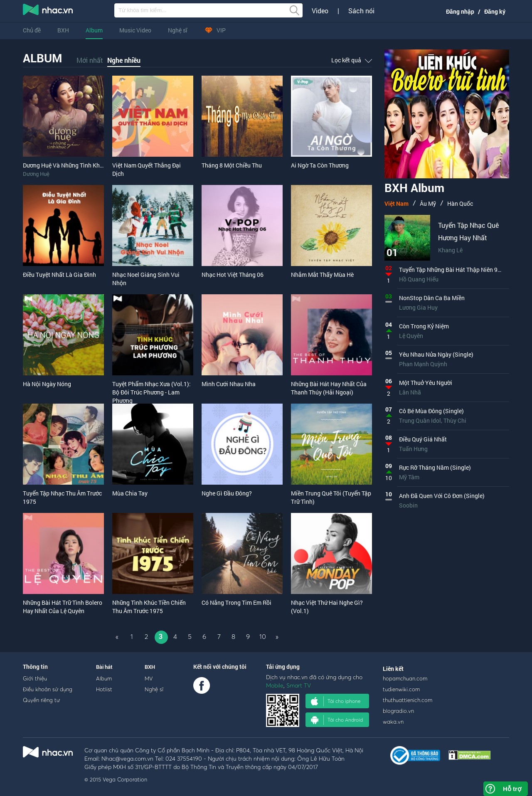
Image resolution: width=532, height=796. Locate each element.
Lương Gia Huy (418, 307)
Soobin (408, 505)
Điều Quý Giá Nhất (423, 439)
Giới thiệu (35, 678)
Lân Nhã (410, 392)
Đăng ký (495, 11)
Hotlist (104, 689)
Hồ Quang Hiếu (419, 279)
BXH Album (414, 189)
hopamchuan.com (405, 678)
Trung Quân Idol (420, 420)
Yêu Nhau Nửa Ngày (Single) (436, 354)
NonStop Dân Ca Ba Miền (432, 298)
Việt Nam (397, 203)
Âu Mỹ (428, 203)
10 (263, 636)
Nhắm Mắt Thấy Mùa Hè (322, 275)
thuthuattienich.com (408, 700)
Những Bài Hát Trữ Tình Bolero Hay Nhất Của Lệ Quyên (63, 607)
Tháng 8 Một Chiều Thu (232, 165)
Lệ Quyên (411, 336)
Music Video (135, 30)
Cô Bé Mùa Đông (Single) (431, 411)
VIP (215, 30)
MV (149, 678)
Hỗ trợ (512, 789)
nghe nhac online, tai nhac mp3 (48, 11)
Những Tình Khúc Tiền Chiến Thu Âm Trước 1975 (149, 607)
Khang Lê (450, 250)
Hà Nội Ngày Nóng (47, 384)
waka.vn (393, 722)
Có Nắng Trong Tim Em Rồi (236, 603)
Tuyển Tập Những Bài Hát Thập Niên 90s (451, 270)
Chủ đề (32, 30)
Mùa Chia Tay (130, 493)
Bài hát (104, 667)
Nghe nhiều (124, 60)
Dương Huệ (36, 174)
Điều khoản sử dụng (48, 689)
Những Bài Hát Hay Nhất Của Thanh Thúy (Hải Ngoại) (329, 388)
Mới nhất (90, 60)
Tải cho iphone (336, 701)
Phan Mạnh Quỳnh (423, 364)
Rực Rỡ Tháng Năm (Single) (435, 467)
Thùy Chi (455, 420)
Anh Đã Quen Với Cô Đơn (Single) (442, 496)
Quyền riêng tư (41, 700)
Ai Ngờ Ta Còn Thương (320, 165)
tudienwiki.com (401, 689)
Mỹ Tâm (409, 477)
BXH (63, 30)
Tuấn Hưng (413, 449)
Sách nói (361, 11)
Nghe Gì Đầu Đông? (227, 493)
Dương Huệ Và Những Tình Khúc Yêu (70, 165)
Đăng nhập (460, 11)
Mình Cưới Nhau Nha (229, 384)
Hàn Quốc (460, 203)
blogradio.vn (398, 711)
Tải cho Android (337, 720)
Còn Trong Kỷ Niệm (424, 326)
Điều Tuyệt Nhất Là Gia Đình (59, 275)
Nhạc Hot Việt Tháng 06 (233, 275)
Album (94, 30)
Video (320, 11)
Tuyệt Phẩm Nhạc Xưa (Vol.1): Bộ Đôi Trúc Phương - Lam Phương (151, 392)
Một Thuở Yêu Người (426, 383)
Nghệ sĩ (178, 30)
